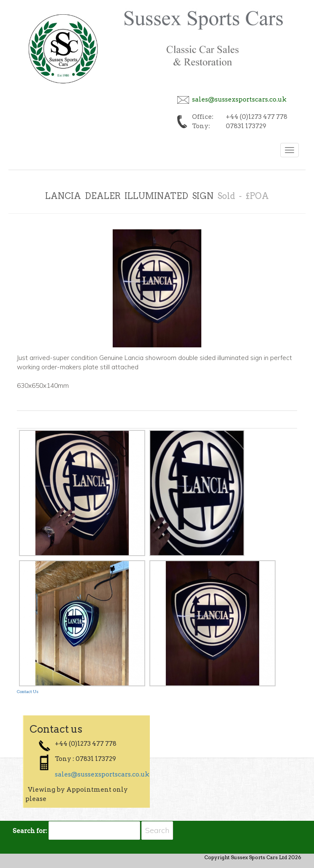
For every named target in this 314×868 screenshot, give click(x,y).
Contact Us (28, 691)
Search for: (30, 831)
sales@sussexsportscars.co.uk (239, 99)
